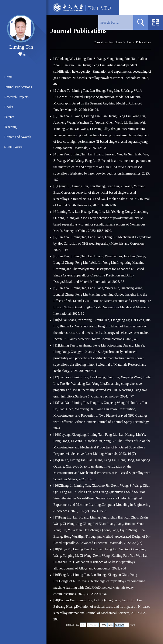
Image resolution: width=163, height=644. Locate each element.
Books (9, 107)
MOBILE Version (13, 147)
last (110, 625)
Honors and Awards (18, 137)
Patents (9, 117)
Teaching (10, 127)
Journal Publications (18, 87)
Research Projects (16, 97)
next (103, 625)
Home (8, 77)
